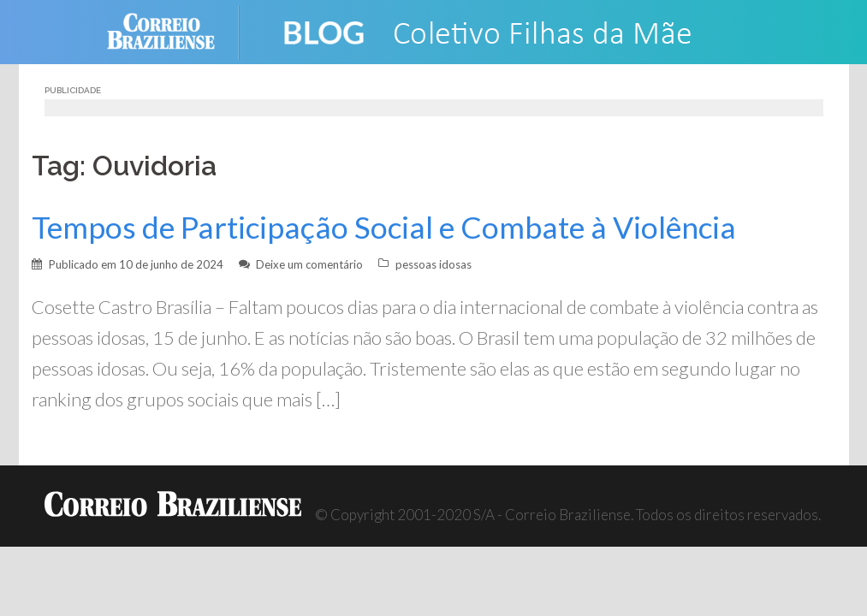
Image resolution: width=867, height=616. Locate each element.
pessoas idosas (433, 264)
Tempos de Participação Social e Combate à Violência (384, 227)
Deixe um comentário (309, 264)
